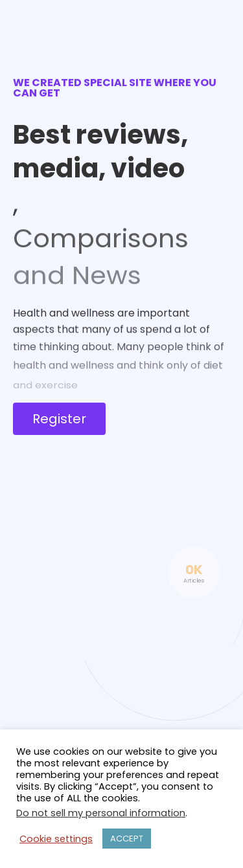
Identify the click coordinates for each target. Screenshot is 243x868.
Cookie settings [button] (56, 839)
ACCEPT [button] (127, 839)
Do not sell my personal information (101, 813)
